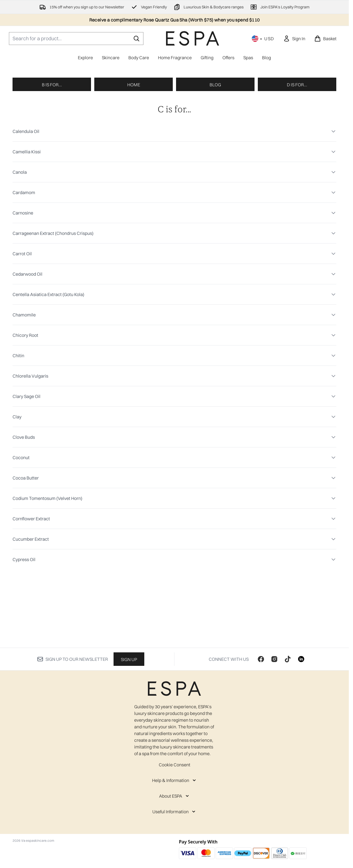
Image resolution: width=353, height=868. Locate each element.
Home (134, 157)
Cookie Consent (175, 772)
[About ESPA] (175, 804)
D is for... (297, 157)
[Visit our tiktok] (288, 667)
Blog (215, 157)
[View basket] (325, 39)
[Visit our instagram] (274, 667)
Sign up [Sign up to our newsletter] (129, 667)
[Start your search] (76, 39)
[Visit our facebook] (261, 667)
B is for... (52, 157)
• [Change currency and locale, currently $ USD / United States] (263, 39)
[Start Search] (136, 39)
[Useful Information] (174, 819)
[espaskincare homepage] (193, 38)
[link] (294, 39)
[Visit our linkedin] (301, 667)
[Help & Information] (175, 788)
